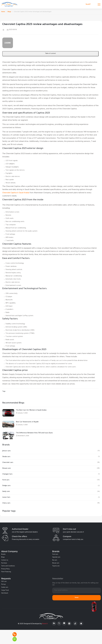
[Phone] (15, 634)
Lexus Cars (6, 497)
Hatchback (5, 593)
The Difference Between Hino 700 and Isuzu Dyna (34, 433)
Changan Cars (7, 474)
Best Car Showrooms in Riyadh (27, 422)
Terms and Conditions (8, 566)
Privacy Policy (5, 569)
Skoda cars (6, 457)
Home (3, 12)
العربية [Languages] (88, 4)
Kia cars (55, 560)
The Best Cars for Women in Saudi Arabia (31, 410)
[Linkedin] (54, 623)
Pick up (3, 584)
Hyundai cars (56, 557)
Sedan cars (5, 587)
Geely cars (6, 492)
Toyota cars (56, 566)
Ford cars (6, 480)
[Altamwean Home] (9, 4)
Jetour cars (6, 451)
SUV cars (4, 582)
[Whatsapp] (15, 639)
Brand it (45, 624)
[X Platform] (59, 623)
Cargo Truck (5, 590)
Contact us (5, 560)
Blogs (9, 12)
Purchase (4, 563)
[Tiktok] (75, 623)
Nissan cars (7, 468)
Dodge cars (6, 486)
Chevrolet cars (8, 463)
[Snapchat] (81, 623)
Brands (3, 554)
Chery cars (6, 503)
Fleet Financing (6, 572)
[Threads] (69, 623)
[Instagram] (64, 623)
